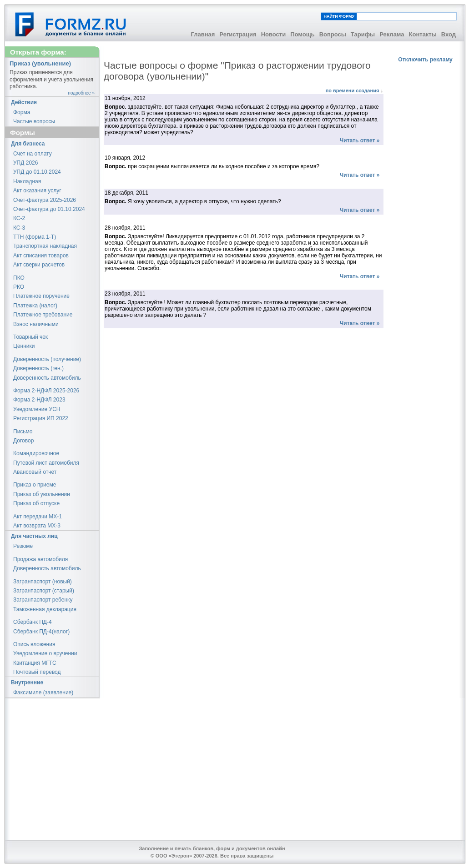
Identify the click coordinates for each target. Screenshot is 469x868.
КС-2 (19, 218)
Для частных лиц (34, 536)
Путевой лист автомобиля (46, 463)
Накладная (27, 181)
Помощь (302, 34)
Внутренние (27, 682)
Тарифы (363, 34)
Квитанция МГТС (35, 663)
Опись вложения (34, 644)
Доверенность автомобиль (47, 378)
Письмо (23, 431)
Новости (274, 34)
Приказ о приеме (35, 485)
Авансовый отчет (35, 472)
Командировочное (36, 453)
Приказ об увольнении (42, 494)
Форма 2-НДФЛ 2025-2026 (46, 391)
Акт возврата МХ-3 (37, 526)
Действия (24, 102)
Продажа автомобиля (40, 559)
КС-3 (19, 228)
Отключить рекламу (425, 60)
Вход (449, 34)
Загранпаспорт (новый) (43, 582)
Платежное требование (43, 315)
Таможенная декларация (45, 609)
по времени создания (353, 90)
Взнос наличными (36, 324)
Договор (23, 441)
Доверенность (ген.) (38, 368)
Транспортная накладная (45, 246)
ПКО (19, 278)
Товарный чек (30, 337)
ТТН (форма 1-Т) (35, 237)
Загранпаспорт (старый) (44, 591)
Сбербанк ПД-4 (33, 622)
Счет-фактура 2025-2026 (45, 200)
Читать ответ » (360, 140)
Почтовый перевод (37, 672)
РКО (19, 287)
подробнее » (81, 93)
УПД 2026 (25, 163)
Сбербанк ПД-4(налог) (41, 632)
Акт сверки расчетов (39, 265)
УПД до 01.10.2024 (37, 172)
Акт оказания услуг (37, 191)
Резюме (23, 546)
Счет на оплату (33, 154)
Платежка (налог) (35, 306)
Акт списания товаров (41, 256)
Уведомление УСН (37, 409)
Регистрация (238, 34)
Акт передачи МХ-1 (38, 517)
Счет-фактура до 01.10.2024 (49, 209)
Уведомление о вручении (45, 653)
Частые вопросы (34, 121)
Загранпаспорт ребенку (43, 600)
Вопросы (333, 34)
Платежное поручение (41, 296)
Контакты (423, 34)
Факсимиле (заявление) (43, 692)
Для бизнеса (28, 144)
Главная (203, 34)
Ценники (24, 346)
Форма (22, 112)
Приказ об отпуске (36, 503)
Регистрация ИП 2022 (41, 418)
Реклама (392, 34)
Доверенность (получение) (47, 359)
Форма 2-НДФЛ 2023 (39, 400)
